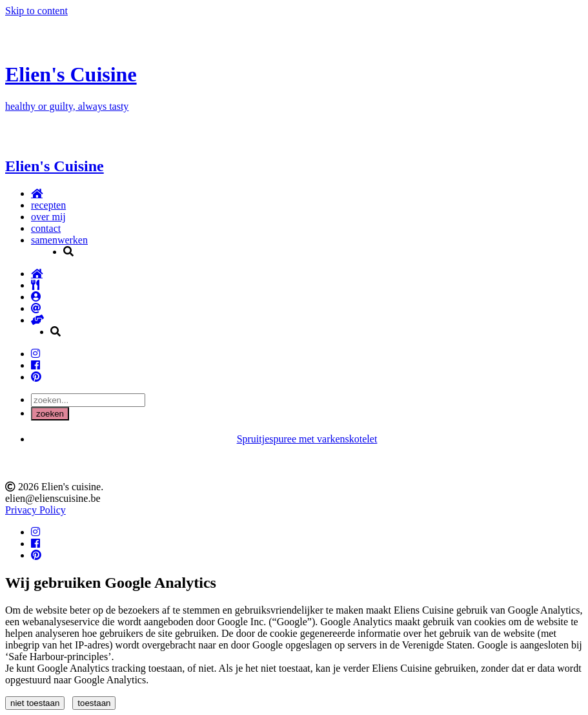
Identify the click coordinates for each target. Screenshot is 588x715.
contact (46, 228)
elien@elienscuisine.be (53, 498)
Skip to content (36, 11)
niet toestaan (35, 703)
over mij (48, 217)
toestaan (94, 703)
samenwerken (59, 240)
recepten (48, 205)
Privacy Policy (35, 510)
